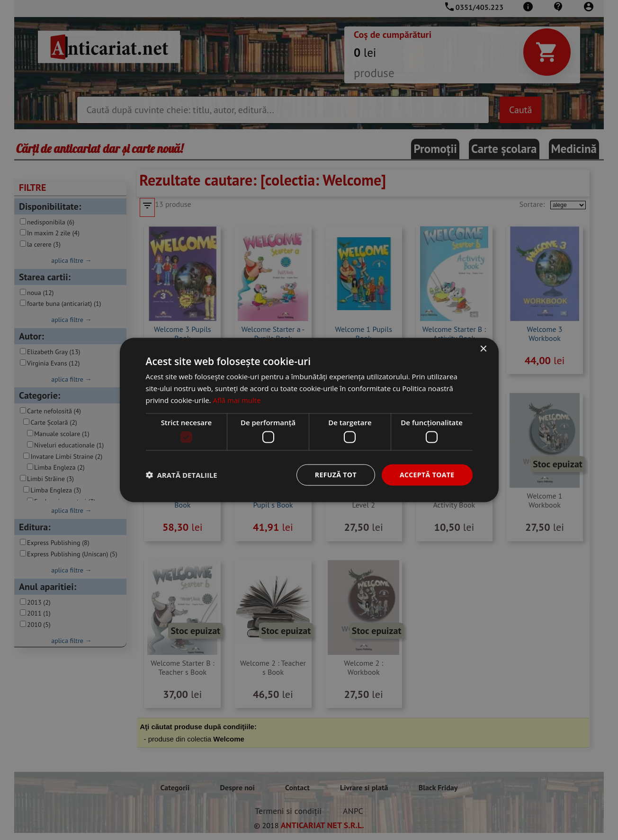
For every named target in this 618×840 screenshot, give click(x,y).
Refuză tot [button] (336, 475)
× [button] (483, 349)
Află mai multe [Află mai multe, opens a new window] (237, 400)
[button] (182, 475)
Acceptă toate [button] (427, 475)
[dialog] (309, 420)
